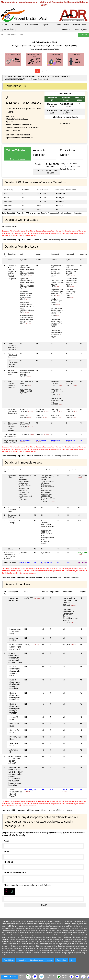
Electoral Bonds (80, 25)
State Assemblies (31, 25)
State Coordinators (36, 960)
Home (5, 25)
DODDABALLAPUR (58, 76)
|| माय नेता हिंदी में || (9, 30)
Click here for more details (65, 117)
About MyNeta (81, 30)
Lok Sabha (15, 25)
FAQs (72, 960)
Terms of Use (62, 960)
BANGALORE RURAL (38, 76)
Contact (50, 960)
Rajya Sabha (47, 25)
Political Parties (63, 25)
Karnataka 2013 (19, 76)
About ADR (67, 30)
